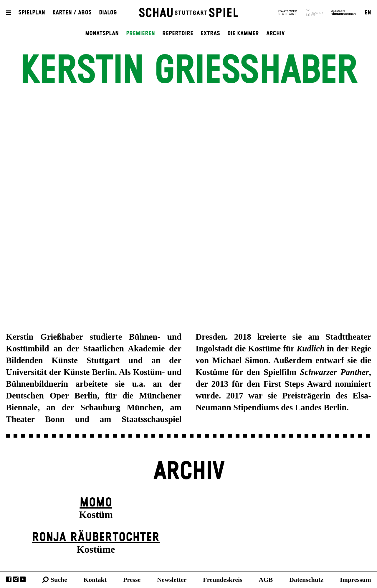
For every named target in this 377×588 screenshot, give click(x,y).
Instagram (16, 579)
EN (368, 13)
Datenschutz (306, 580)
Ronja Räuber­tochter (96, 538)
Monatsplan (102, 34)
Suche (59, 580)
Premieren (140, 34)
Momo (96, 503)
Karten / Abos (72, 13)
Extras (210, 34)
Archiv (276, 34)
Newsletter (172, 580)
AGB (266, 580)
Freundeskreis (223, 580)
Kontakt (95, 580)
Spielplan (32, 13)
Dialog (108, 13)
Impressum (355, 580)
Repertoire (178, 34)
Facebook (9, 579)
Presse (132, 580)
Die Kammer (243, 34)
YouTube (23, 579)
